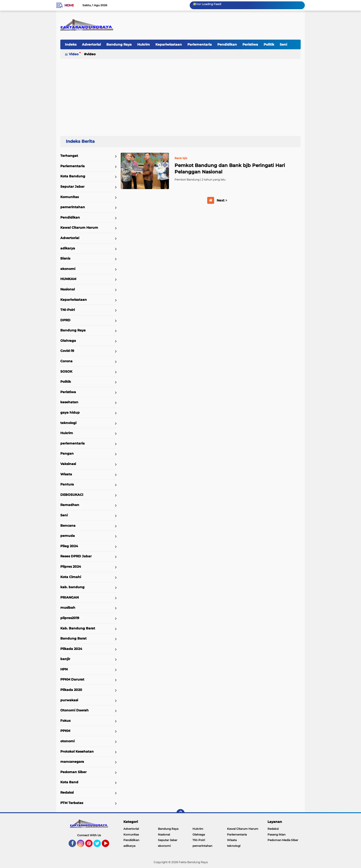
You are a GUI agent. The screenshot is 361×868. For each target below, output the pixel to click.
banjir (65, 659)
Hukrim (144, 44)
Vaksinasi (68, 464)
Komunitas (70, 197)
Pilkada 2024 (71, 649)
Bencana (68, 526)
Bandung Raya (119, 44)
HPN (64, 669)
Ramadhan (70, 505)
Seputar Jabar (72, 187)
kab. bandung (72, 587)
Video (74, 54)
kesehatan (69, 402)
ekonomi (68, 269)
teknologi (68, 423)
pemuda (68, 536)
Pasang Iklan (277, 834)
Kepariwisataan (169, 44)
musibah (68, 608)
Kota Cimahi (71, 577)
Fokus (65, 721)
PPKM (65, 731)
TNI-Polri (68, 310)
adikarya (68, 248)
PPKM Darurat (72, 679)
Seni (283, 44)
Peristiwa (250, 44)
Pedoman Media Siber (283, 840)
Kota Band (69, 782)
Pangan (67, 453)
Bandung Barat (73, 638)
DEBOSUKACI (72, 495)
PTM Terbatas (72, 803)
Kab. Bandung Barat (78, 628)
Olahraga (68, 341)
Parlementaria (200, 44)
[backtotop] (180, 813)
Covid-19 (67, 351)
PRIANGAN (70, 597)
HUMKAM (68, 279)
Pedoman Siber (73, 772)
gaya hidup (70, 412)
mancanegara (72, 762)
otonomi (67, 741)
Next (222, 200)
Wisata (66, 474)
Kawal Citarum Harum (79, 228)
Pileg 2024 (69, 546)
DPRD (65, 320)
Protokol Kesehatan (77, 751)
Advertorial (91, 44)
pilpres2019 (70, 618)
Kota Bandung (73, 176)
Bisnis (65, 258)
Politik (269, 44)
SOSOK (66, 371)
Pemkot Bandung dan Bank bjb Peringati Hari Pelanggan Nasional (230, 169)
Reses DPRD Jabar (76, 556)
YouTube (109, 845)
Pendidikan (227, 44)
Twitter (99, 845)
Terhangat (69, 156)
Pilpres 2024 (71, 567)
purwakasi (69, 700)
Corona (66, 361)
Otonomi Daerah (74, 710)
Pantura (67, 484)
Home (69, 5)
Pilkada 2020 (71, 690)
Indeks (71, 44)
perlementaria (73, 443)
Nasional (68, 289)
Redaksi (67, 792)
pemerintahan (73, 207)
